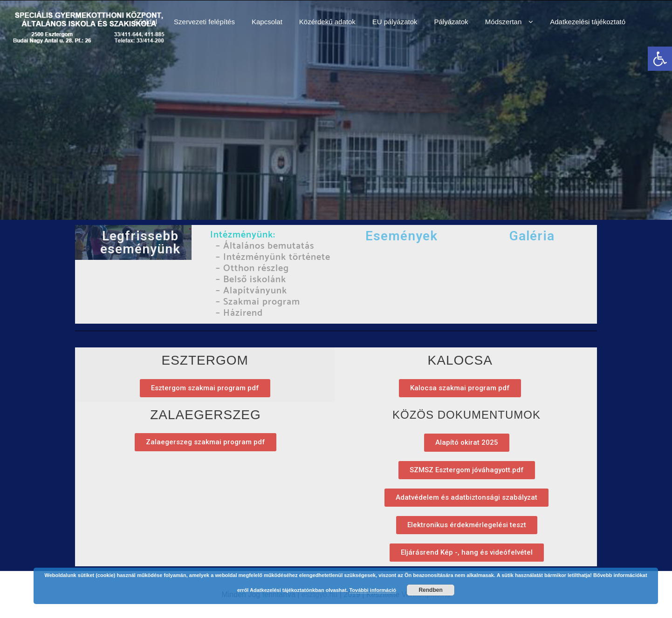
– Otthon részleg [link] (251, 268)
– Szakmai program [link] (257, 302)
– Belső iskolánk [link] (251, 280)
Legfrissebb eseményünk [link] (140, 242)
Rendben (430, 590)
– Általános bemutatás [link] (264, 246)
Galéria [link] (532, 236)
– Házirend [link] (239, 313)
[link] (660, 59)
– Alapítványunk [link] (250, 291)
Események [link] (401, 236)
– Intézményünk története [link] (273, 257)
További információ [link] (373, 590)
